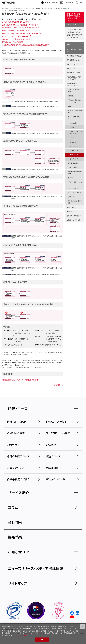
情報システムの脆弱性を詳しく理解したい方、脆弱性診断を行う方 (24, 45)
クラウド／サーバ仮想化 (75, 112)
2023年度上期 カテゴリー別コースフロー (74, 78)
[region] (43, 634)
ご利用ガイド (71, 24)
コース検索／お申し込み (74, 56)
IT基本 (72, 127)
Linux (72, 138)
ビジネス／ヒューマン (75, 193)
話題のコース (71, 64)
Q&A (68, 44)
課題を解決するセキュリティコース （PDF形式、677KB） (19, 380)
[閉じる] (82, 627)
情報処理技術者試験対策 (75, 173)
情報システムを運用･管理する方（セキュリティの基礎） (20, 33)
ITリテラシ (72, 178)
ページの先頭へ (56, 385)
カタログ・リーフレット (73, 220)
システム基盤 (73, 123)
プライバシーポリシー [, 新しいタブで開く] (23, 635)
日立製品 (71, 96)
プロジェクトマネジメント (75, 183)
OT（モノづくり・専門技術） (75, 202)
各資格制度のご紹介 (73, 73)
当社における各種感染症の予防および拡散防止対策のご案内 (73, 17)
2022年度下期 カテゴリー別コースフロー (74, 84)
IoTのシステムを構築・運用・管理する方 (15, 39)
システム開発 (73, 167)
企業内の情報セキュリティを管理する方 (15, 30)
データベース (74, 159)
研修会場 (70, 212)
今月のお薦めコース (73, 60)
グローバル (72, 197)
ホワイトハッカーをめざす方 (11, 42)
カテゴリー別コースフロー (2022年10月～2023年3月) (56, 8)
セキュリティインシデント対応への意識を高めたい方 (20, 28)
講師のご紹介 (71, 207)
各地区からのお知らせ (74, 216)
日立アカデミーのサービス (17, 8)
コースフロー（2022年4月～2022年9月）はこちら (22, 19)
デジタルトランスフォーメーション (75, 101)
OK (42, 640)
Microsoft (73, 142)
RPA (70, 106)
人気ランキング (71, 68)
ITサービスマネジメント (75, 118)
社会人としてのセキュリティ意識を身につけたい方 (19, 25)
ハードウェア (74, 150)
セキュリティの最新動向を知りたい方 (14, 22)
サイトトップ (5, 8)
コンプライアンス (74, 188)
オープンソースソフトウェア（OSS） (76, 133)
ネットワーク (74, 146)
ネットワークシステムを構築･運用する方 (16, 36)
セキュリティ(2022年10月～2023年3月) (25, 14)
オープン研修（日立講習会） (33, 8)
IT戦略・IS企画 (73, 163)
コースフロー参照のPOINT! (75, 91)
